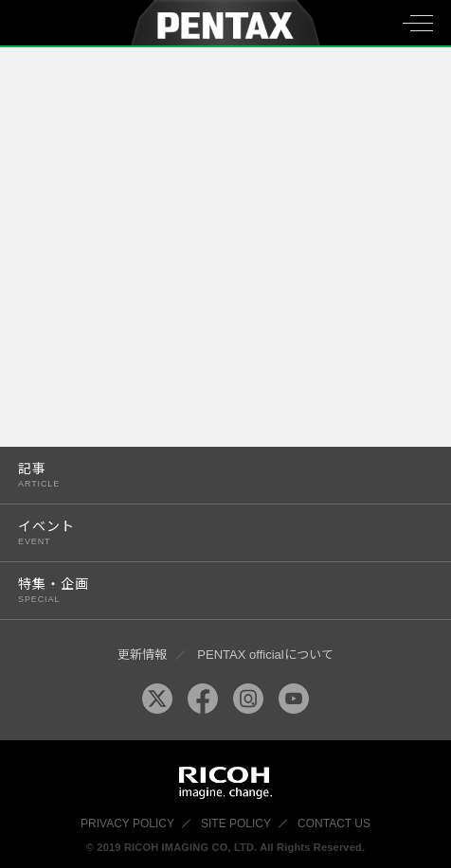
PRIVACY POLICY (127, 824)
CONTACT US (334, 824)
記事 (213, 475)
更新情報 (142, 655)
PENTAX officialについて (265, 655)
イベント (213, 532)
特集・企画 (213, 590)
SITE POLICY (236, 824)
